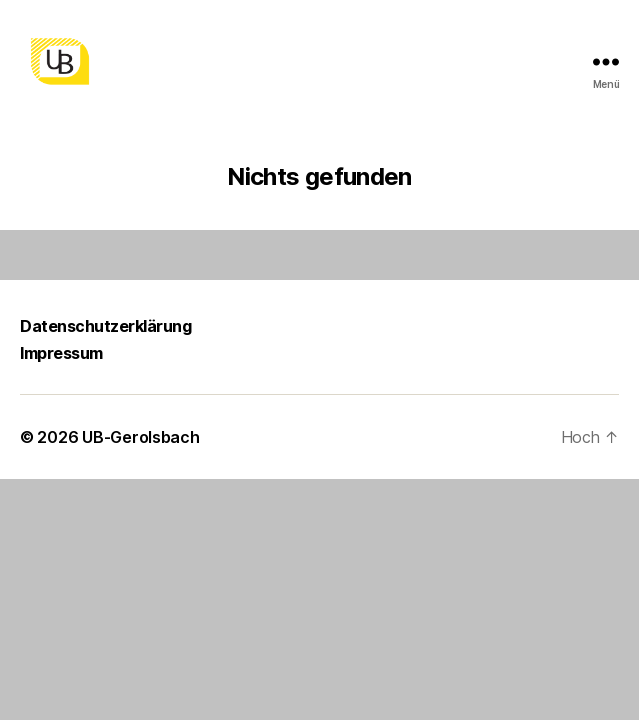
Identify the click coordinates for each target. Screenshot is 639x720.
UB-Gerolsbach (141, 437)
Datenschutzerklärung (105, 326)
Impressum (61, 353)
